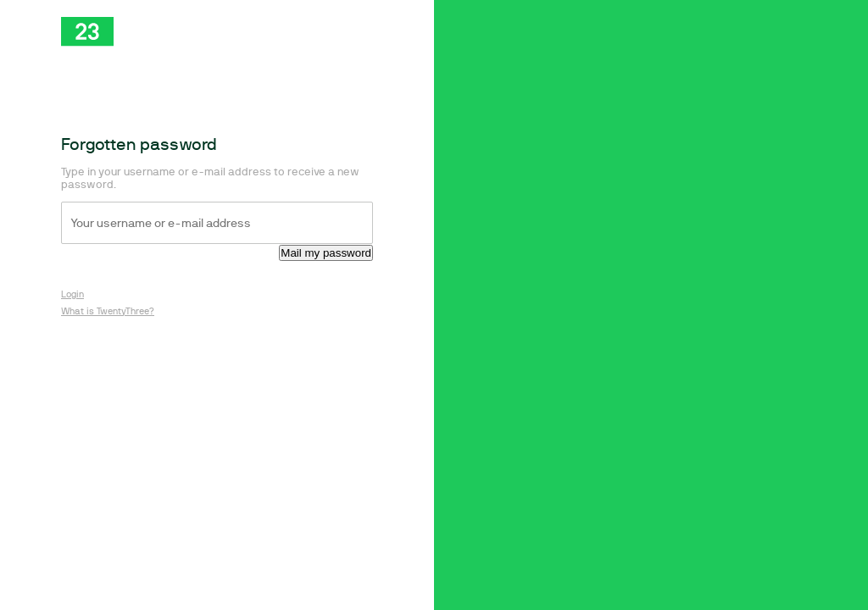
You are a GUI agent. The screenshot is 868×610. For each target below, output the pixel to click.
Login (72, 294)
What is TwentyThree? (108, 311)
